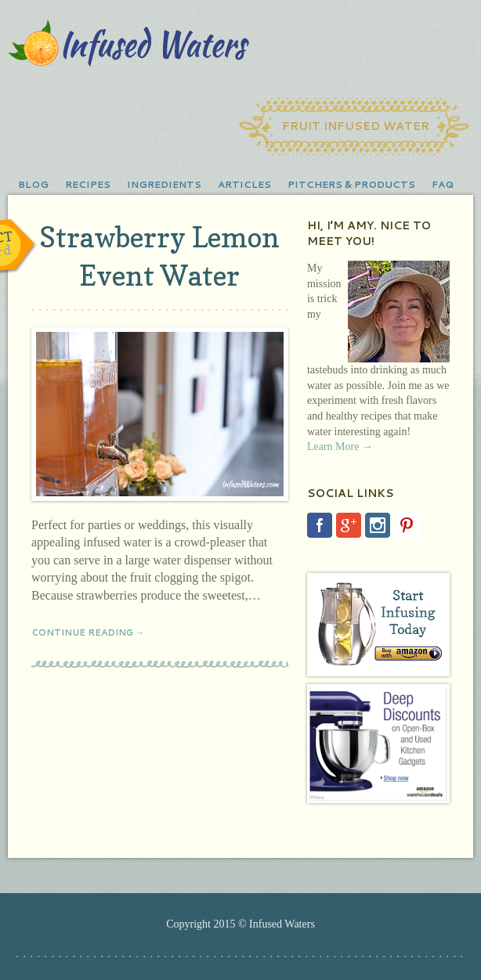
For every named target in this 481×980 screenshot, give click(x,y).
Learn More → (340, 447)
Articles (244, 184)
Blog (33, 184)
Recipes (88, 184)
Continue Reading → (88, 632)
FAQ (443, 184)
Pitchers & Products (351, 184)
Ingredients (164, 184)
